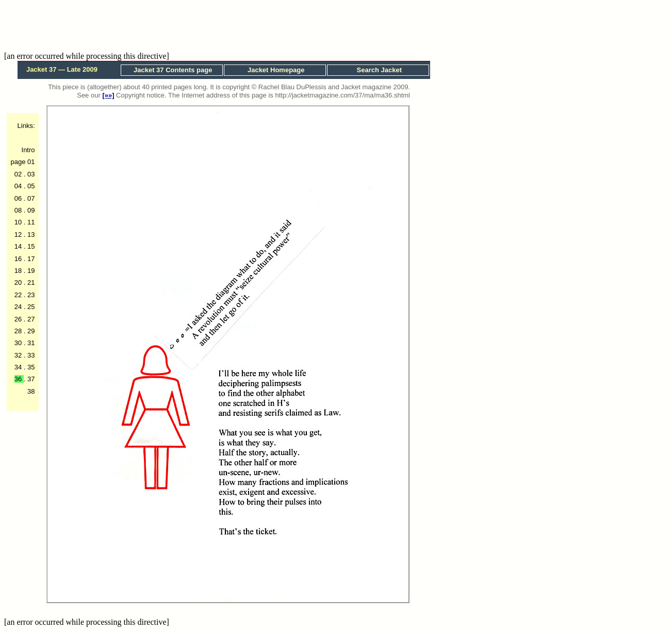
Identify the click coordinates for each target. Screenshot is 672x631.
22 (19, 295)
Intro (28, 150)
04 (19, 186)
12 (19, 234)
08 (19, 210)
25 (30, 307)
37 (30, 379)
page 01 (23, 162)
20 (19, 282)
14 (19, 246)
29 (30, 331)
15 (30, 246)
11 (30, 222)
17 (30, 259)
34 (19, 367)
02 (19, 174)
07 (30, 198)
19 (30, 271)
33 (30, 355)
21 (30, 282)
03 (30, 174)
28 (19, 331)
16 (19, 259)
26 (19, 319)
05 (30, 186)
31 (30, 343)
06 (19, 198)
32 (19, 355)
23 (30, 295)
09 (30, 210)
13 (30, 234)
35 (30, 367)
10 (19, 222)
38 (31, 391)
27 (30, 319)
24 (19, 307)
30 (19, 343)
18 (19, 271)
